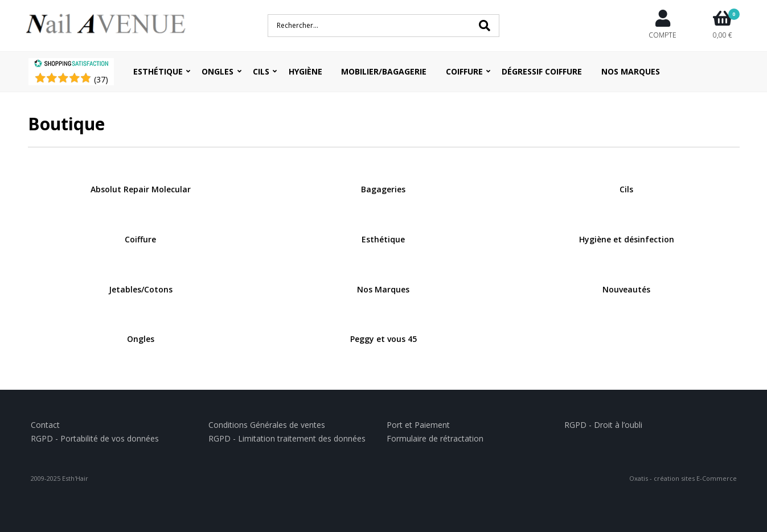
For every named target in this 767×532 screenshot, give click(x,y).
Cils (261, 71)
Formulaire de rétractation (435, 438)
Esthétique (158, 71)
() (101, 79)
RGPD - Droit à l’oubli (603, 425)
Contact (45, 425)
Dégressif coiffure (542, 71)
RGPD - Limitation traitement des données (287, 438)
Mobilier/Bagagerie (384, 71)
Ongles (218, 71)
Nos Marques (631, 71)
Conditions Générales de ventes (267, 425)
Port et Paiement (418, 425)
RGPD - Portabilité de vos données (95, 438)
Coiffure (464, 71)
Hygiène (305, 71)
